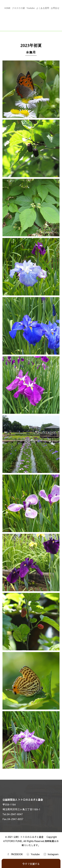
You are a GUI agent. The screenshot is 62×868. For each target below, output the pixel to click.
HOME (7, 8)
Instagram (53, 854)
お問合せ (55, 8)
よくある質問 (43, 8)
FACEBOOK (17, 854)
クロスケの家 (19, 8)
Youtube (31, 8)
